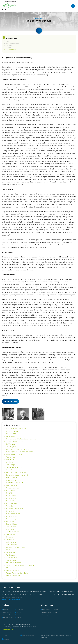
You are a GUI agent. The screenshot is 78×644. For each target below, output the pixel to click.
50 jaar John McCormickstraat (16, 429)
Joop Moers (10, 521)
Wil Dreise (9, 568)
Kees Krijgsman (11, 527)
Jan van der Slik (11, 501)
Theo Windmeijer (11, 560)
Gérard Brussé (11, 470)
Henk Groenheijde (12, 478)
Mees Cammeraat (12, 545)
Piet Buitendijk (10, 552)
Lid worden (20, 610)
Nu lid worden (9, 629)
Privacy (6, 635)
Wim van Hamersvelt (13, 570)
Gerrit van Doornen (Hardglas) (16, 472)
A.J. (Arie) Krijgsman (13, 431)
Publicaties (20, 615)
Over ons (6, 610)
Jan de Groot (10, 491)
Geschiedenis (7, 612)
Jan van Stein (10, 511)
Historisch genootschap (50, 612)
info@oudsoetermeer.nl (27, 635)
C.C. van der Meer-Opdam (14, 442)
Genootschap (8, 615)
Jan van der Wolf (11, 503)
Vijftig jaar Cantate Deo (13, 563)
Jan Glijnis (9, 493)
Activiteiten (20, 612)
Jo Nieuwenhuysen (12, 519)
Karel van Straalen (12, 524)
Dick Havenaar (11, 457)
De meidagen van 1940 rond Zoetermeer (19, 452)
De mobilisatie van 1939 (14, 454)
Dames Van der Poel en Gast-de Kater (19, 449)
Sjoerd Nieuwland (12, 558)
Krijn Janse (9, 537)
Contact (19, 618)
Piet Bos (9, 550)
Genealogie (46, 615)
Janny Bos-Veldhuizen (13, 514)
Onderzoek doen (8, 618)
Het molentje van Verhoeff (15, 483)
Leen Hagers (10, 540)
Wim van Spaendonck (13, 576)
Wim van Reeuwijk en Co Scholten (17, 573)
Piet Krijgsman (11, 555)
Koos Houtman (11, 534)
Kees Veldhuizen (11, 529)
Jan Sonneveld (11, 498)
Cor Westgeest (11, 447)
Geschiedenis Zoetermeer (50, 610)
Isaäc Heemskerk (12, 485)
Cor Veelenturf (11, 444)
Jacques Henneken (12, 488)
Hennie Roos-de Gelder (14, 480)
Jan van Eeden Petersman (15, 509)
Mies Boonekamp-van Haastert (16, 547)
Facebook (5, 639)
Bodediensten (10, 436)
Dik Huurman (10, 460)
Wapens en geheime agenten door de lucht (20, 565)
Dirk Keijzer (9, 462)
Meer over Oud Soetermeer (12, 599)
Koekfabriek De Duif (12, 532)
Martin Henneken (11, 542)
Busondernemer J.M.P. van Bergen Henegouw (21, 439)
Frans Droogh (10, 465)
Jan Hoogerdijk (11, 496)
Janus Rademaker (12, 516)
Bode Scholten (11, 434)
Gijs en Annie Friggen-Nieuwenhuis (17, 475)
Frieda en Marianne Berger (15, 467)
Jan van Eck (10, 506)
